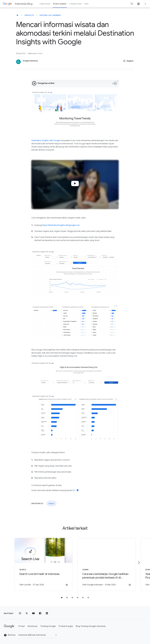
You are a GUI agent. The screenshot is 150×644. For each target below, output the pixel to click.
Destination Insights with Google (46, 141)
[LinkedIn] (47, 613)
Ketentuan (33, 626)
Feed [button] (86, 4)
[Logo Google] (9, 626)
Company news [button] (75, 4)
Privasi (22, 626)
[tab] (62, 598)
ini (74, 490)
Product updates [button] (60, 4)
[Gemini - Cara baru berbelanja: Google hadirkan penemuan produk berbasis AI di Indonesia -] (106, 564)
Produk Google (66, 626)
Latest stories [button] (45, 4)
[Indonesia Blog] (17, 15)
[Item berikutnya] (139, 563)
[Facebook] (40, 613)
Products (29, 15)
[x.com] (27, 613)
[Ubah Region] (38, 635)
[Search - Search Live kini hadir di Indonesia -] (44, 564)
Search (51, 503)
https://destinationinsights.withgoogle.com (61, 225)
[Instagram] (20, 613)
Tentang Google (48, 626)
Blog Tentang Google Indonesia (91, 626)
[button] (128, 61)
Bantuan (10, 635)
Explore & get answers (50, 15)
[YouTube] (33, 613)
